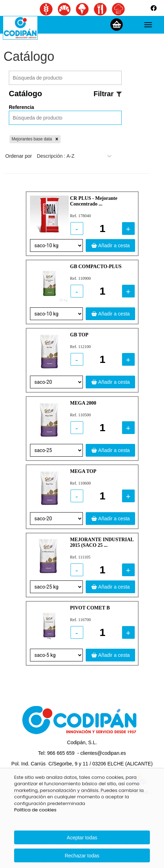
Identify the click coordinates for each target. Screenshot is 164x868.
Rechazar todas (82, 856)
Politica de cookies (35, 810)
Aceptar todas (82, 838)
